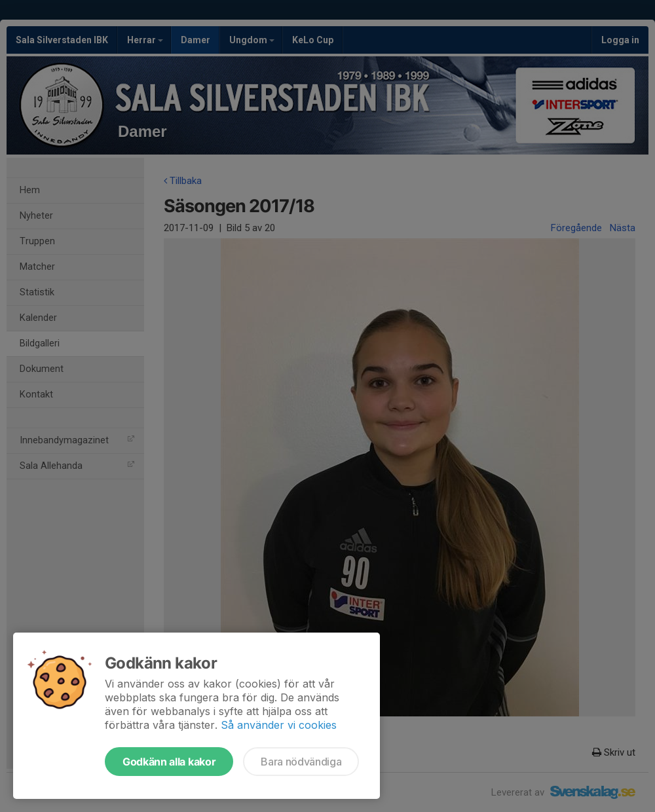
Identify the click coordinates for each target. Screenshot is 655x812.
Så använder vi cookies (279, 725)
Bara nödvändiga (301, 762)
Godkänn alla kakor (169, 762)
